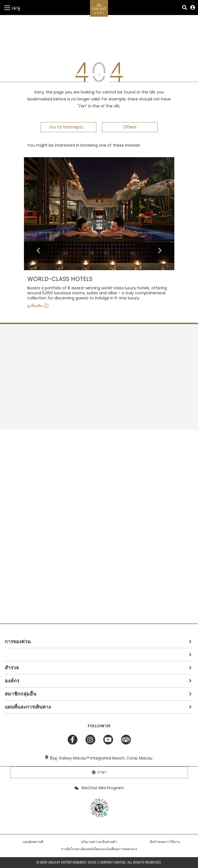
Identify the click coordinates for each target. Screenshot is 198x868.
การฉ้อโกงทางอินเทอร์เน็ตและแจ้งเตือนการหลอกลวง (99, 849)
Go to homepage (69, 127)
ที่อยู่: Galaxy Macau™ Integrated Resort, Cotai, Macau (101, 758)
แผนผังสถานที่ (33, 842)
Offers (130, 127)
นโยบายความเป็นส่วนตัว (99, 842)
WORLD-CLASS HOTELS (60, 279)
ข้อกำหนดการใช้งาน (165, 842)
